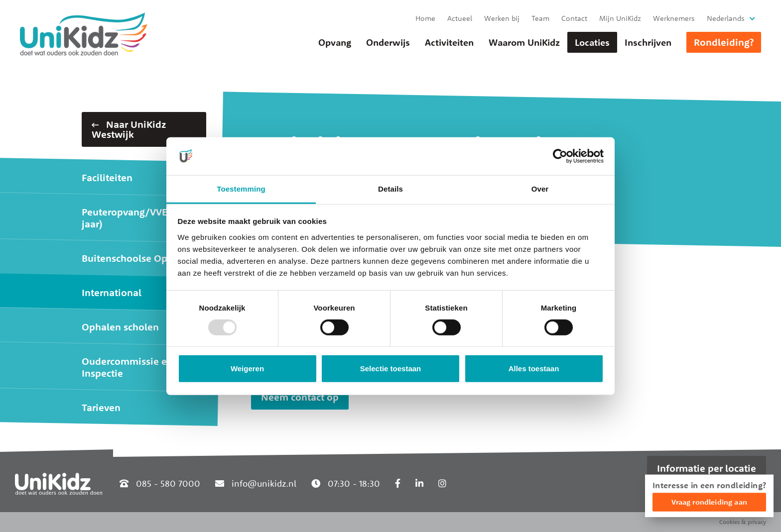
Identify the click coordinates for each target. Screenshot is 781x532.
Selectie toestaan (391, 369)
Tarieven (101, 407)
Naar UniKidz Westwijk (129, 129)
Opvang (335, 42)
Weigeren (247, 369)
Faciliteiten (107, 177)
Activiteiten (449, 42)
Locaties (592, 42)
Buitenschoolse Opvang (135, 258)
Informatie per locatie (707, 468)
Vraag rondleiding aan (709, 502)
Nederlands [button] (726, 18)
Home (425, 18)
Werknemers (674, 18)
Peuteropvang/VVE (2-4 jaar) (135, 218)
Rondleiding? (724, 42)
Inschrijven (648, 42)
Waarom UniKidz (524, 42)
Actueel (460, 18)
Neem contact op (300, 397)
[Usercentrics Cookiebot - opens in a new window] (560, 156)
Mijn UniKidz (620, 18)
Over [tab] (540, 189)
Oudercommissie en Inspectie (127, 367)
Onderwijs (388, 42)
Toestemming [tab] (241, 189)
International (112, 292)
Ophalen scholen (120, 327)
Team (540, 18)
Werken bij (502, 18)
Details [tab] (390, 189)
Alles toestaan (534, 369)
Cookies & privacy (743, 522)
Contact (574, 18)
